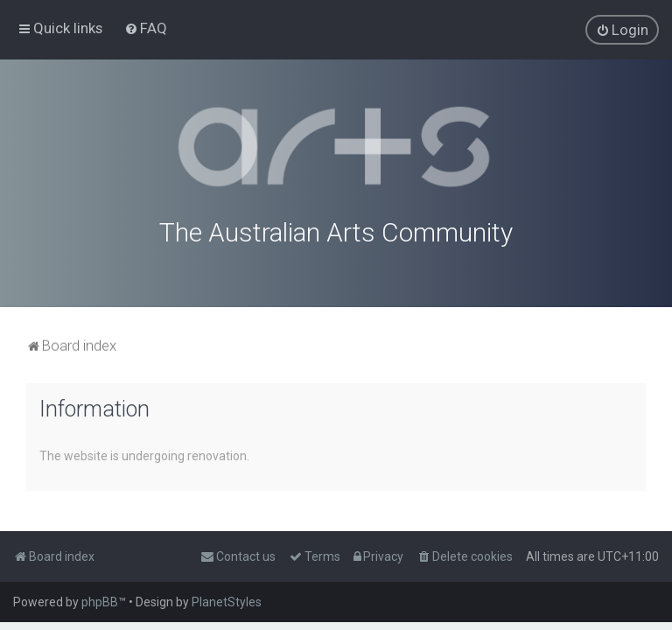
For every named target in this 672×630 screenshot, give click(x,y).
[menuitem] (146, 28)
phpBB (100, 602)
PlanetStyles (227, 602)
